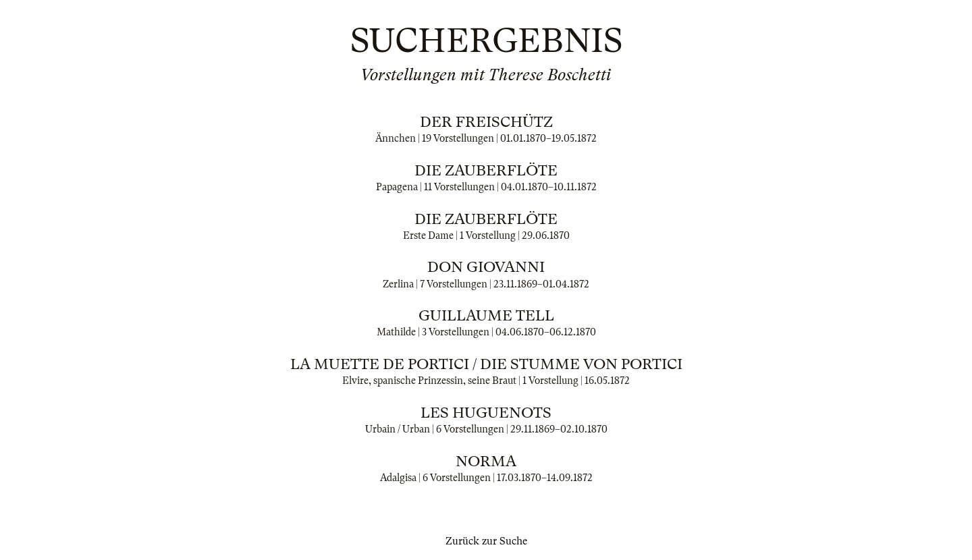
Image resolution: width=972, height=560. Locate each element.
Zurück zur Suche (486, 541)
